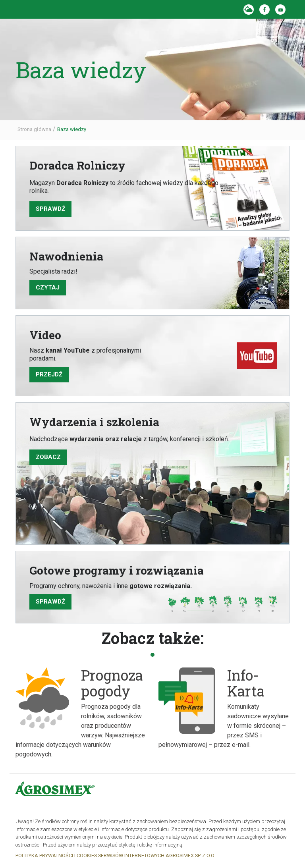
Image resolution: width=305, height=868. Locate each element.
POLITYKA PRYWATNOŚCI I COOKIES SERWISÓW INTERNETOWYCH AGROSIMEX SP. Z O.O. (115, 855)
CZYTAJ (48, 287)
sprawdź (50, 209)
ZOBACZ (48, 457)
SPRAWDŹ (50, 602)
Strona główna (34, 129)
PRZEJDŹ (49, 374)
